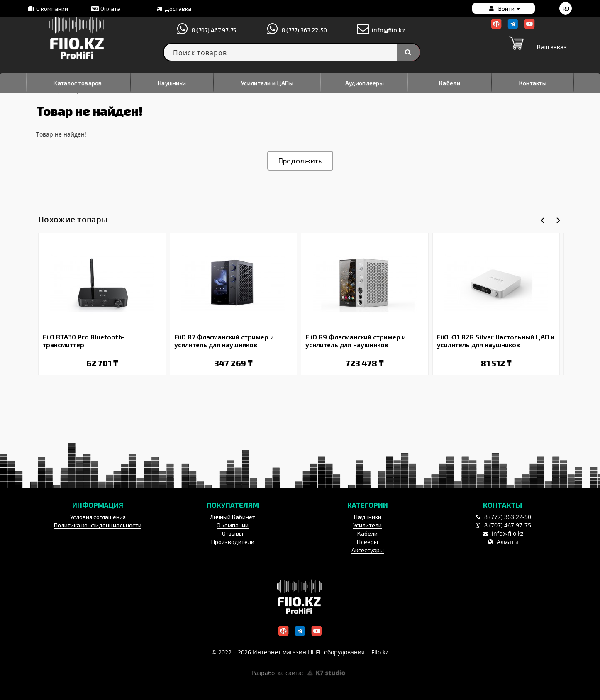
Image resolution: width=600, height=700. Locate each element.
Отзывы (233, 533)
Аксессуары (368, 550)
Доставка (173, 9)
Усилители (367, 525)
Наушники (172, 83)
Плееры (367, 542)
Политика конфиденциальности (98, 525)
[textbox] (292, 52)
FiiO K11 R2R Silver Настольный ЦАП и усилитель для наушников (496, 341)
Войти (504, 9)
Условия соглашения (98, 517)
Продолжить (300, 161)
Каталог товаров (78, 83)
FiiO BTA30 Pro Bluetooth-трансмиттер (84, 341)
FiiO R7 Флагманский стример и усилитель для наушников (224, 341)
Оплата (105, 9)
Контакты (533, 83)
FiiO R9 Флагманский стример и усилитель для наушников (356, 341)
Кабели (450, 83)
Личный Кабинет (233, 517)
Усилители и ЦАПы (267, 83)
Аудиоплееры (365, 83)
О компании (47, 9)
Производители (233, 542)
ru (566, 9)
